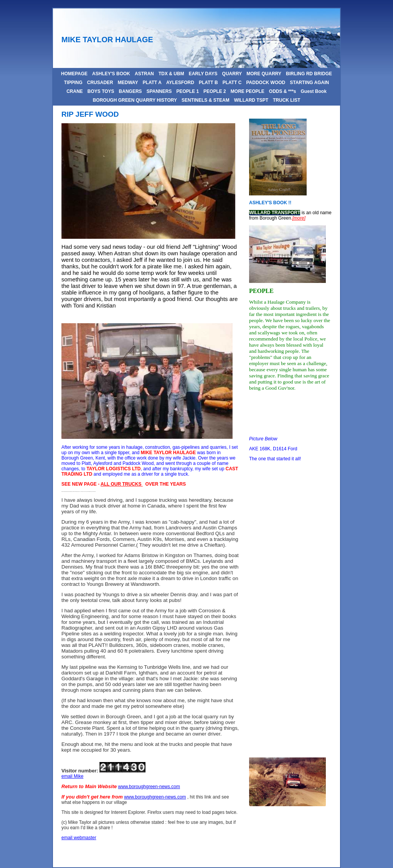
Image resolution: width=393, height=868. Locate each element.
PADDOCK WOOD (266, 83)
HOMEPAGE (74, 74)
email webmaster (79, 838)
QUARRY (232, 74)
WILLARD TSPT (251, 100)
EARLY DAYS (203, 74)
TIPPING (73, 83)
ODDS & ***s (283, 91)
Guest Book (314, 91)
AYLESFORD (180, 83)
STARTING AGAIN (309, 83)
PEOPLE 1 (187, 91)
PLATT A (152, 83)
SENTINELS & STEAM (206, 100)
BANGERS (130, 91)
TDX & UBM (171, 74)
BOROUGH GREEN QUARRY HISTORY (135, 100)
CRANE (75, 91)
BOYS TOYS (101, 91)
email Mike (72, 776)
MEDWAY (128, 83)
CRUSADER (100, 83)
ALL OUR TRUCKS (122, 484)
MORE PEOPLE (248, 91)
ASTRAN (144, 74)
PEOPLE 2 (215, 91)
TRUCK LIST (286, 100)
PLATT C (232, 83)
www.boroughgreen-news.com (149, 787)
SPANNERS (159, 91)
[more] (299, 218)
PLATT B (208, 83)
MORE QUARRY (264, 74)
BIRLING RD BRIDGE (309, 74)
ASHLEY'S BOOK (111, 74)
